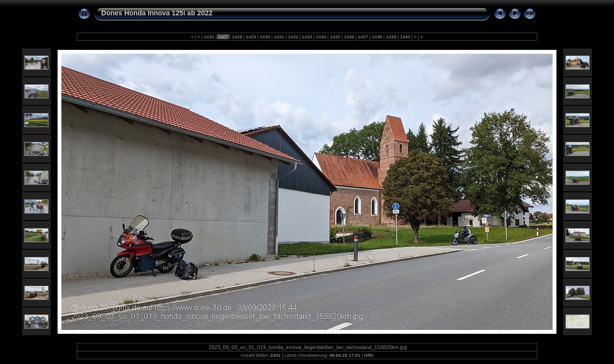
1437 (363, 37)
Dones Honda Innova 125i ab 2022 (157, 13)
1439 (391, 37)
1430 (265, 37)
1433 (307, 37)
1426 (209, 37)
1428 (237, 37)
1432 (293, 37)
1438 (377, 37)
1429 (251, 37)
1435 (335, 37)
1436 (349, 37)
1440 (405, 37)
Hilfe (369, 355)
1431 (279, 37)
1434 (321, 37)
